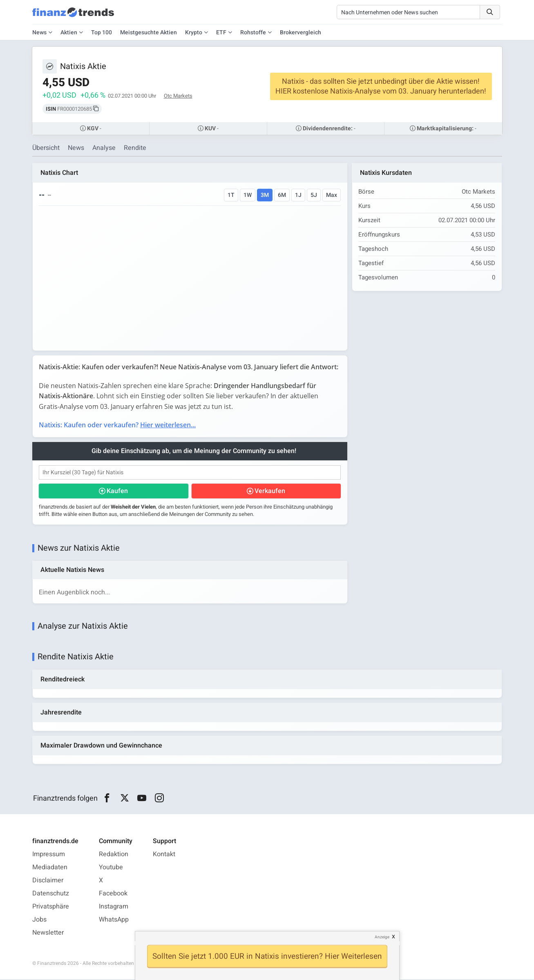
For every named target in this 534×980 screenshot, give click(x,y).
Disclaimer (48, 881)
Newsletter (48, 933)
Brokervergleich (301, 32)
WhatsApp (114, 920)
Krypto (194, 32)
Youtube (111, 868)
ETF (221, 32)
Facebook (113, 894)
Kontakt (164, 855)
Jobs (39, 920)
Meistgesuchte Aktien (149, 32)
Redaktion (114, 855)
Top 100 (102, 32)
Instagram (114, 907)
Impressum (49, 855)
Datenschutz (51, 894)
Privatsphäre (51, 907)
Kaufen (118, 491)
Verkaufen (270, 491)
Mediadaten (50, 868)
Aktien (69, 32)
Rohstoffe (253, 32)
